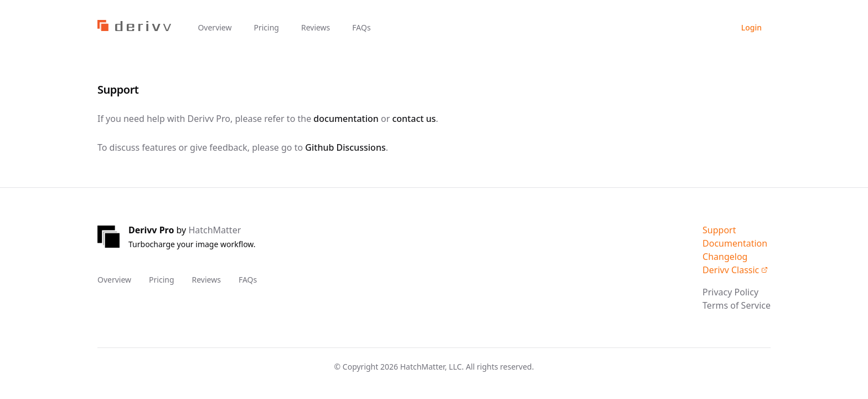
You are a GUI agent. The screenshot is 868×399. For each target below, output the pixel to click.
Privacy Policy (730, 292)
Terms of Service (737, 305)
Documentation (735, 243)
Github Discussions (345, 147)
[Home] (134, 28)
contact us (414, 119)
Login (751, 27)
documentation (346, 119)
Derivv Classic (735, 270)
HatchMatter (215, 230)
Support (719, 230)
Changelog (725, 257)
